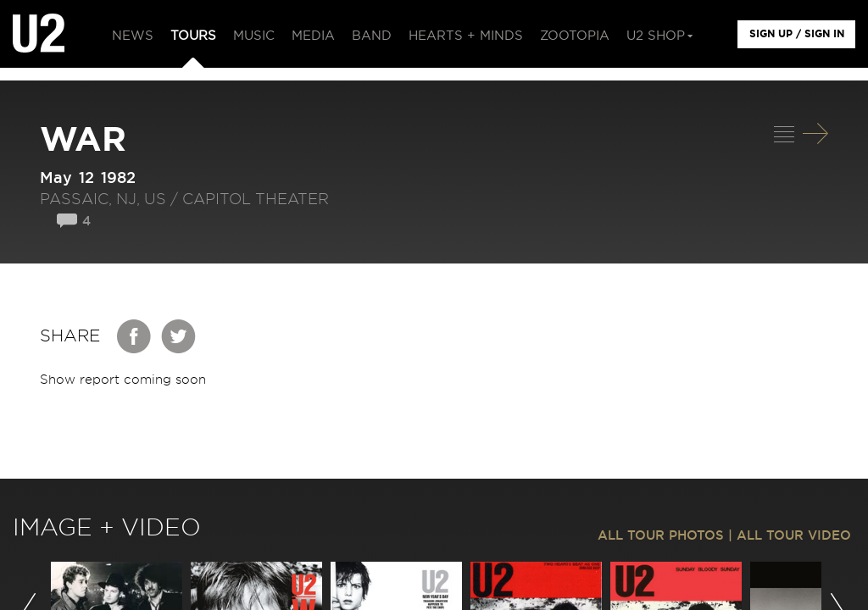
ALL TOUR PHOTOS (661, 536)
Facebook (135, 336)
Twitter (179, 336)
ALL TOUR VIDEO (794, 536)
